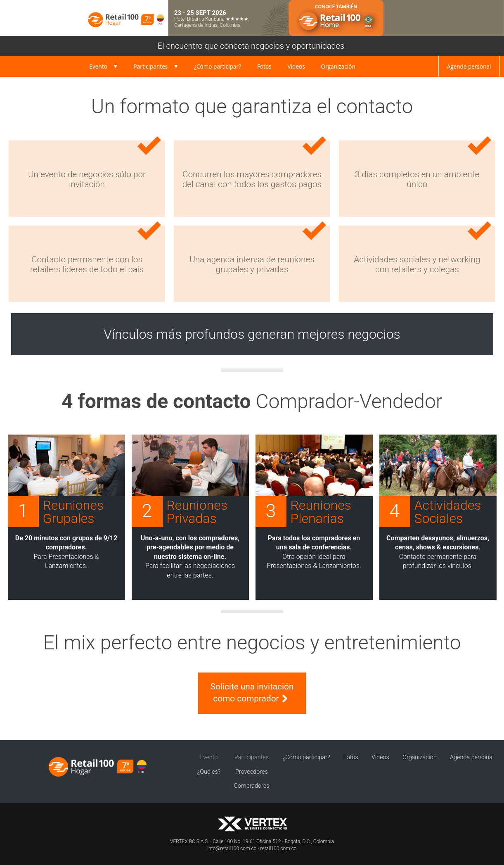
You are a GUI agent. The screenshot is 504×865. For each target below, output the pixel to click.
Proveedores (252, 772)
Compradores (252, 786)
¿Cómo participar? (218, 66)
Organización (338, 66)
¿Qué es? (209, 772)
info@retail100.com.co (232, 848)
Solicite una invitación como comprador (252, 693)
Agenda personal (469, 66)
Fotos (264, 66)
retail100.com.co (279, 848)
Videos (296, 66)
